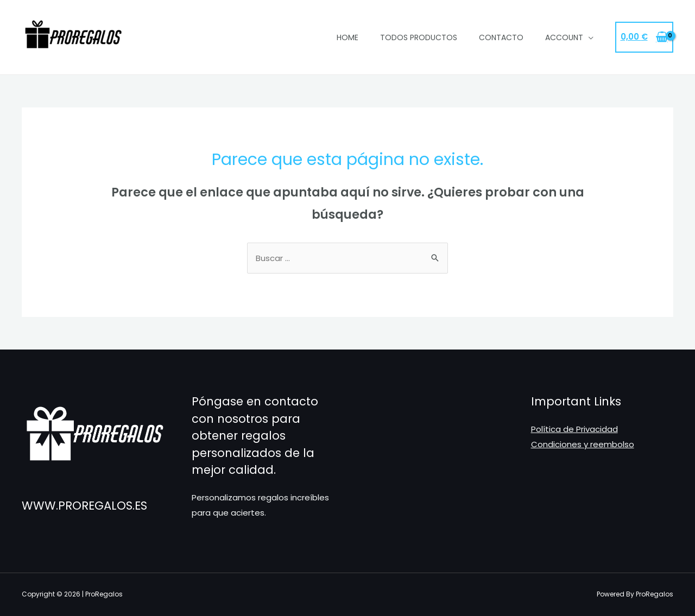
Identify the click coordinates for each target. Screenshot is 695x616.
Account (564, 37)
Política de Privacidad (574, 429)
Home (347, 37)
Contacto (501, 37)
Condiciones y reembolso (583, 444)
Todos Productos (419, 37)
